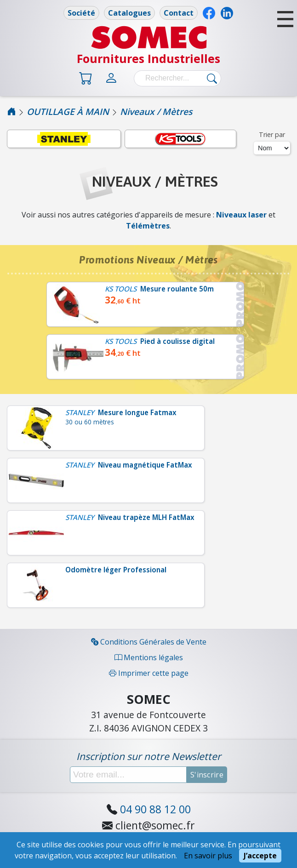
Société (81, 13)
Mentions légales (149, 657)
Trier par (272, 134)
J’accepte (260, 856)
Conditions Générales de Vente (149, 642)
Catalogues (129, 13)
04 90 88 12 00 (155, 809)
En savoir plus (208, 856)
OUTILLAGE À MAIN (68, 111)
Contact (179, 13)
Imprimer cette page (149, 673)
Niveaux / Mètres (156, 111)
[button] (285, 19)
